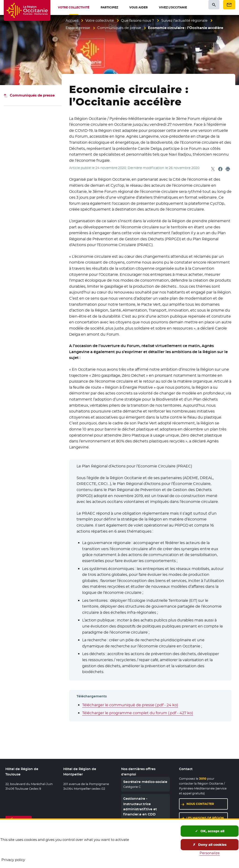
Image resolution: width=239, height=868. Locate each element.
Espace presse (78, 28)
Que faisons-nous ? (137, 20)
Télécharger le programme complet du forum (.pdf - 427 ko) (138, 713)
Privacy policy (13, 860)
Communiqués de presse (119, 28)
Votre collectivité (100, 20)
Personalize (210, 853)
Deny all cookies (210, 845)
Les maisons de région (205, 818)
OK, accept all (210, 831)
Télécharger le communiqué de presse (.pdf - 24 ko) (130, 705)
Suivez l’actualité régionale (184, 20)
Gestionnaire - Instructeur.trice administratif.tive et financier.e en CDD (140, 806)
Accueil (72, 20)
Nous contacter (200, 804)
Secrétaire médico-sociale (145, 782)
